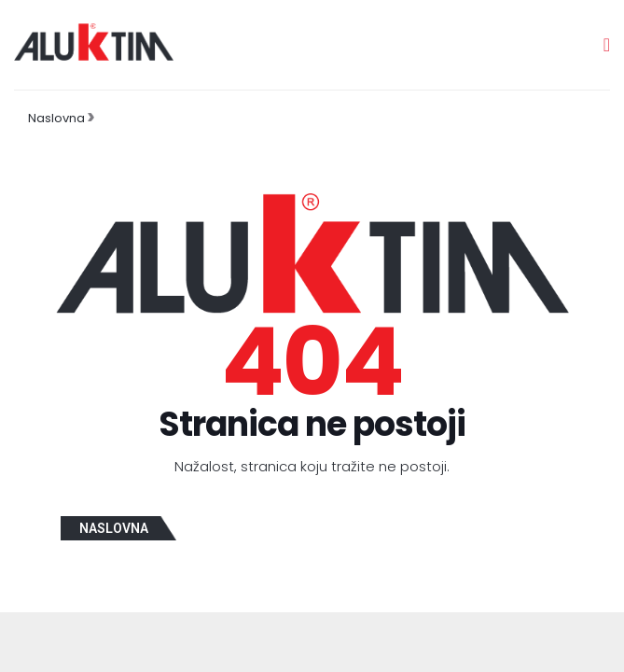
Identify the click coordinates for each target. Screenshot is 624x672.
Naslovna (56, 118)
